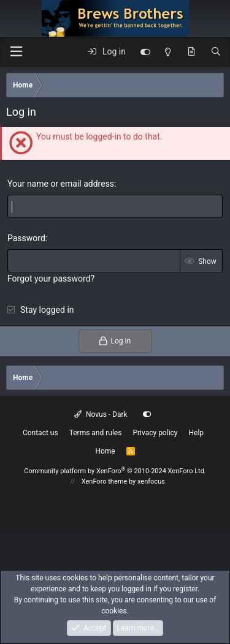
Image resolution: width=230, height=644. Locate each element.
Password (26, 238)
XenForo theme (105, 481)
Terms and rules (96, 433)
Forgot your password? (51, 279)
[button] (16, 52)
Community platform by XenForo (115, 471)
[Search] (216, 52)
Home (105, 451)
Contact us (40, 433)
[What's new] (191, 52)
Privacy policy (155, 433)
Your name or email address (61, 184)
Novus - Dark (101, 414)
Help (197, 433)
